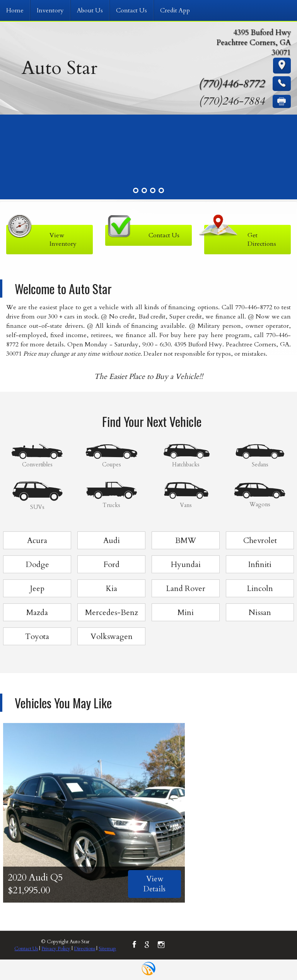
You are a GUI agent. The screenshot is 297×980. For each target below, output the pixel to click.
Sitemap (107, 949)
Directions (84, 949)
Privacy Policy (56, 949)
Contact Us (26, 949)
